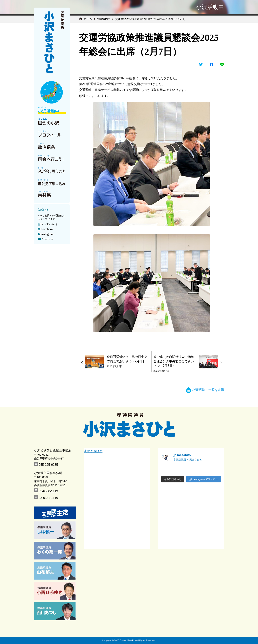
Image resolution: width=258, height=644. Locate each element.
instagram (47, 234)
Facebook (47, 229)
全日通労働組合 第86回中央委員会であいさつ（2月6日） (127, 359)
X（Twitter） (50, 224)
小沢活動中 (104, 19)
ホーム (88, 19)
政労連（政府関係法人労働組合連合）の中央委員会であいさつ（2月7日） (174, 361)
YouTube (47, 239)
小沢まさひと (93, 451)
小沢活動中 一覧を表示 (205, 390)
